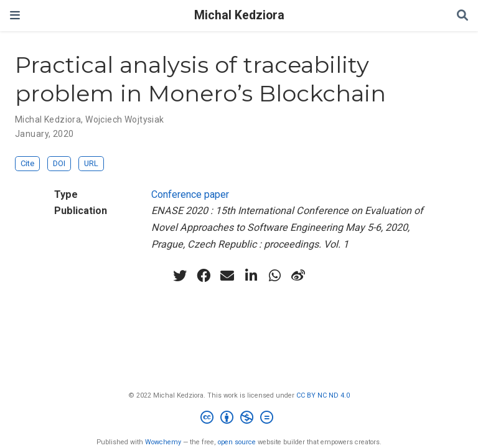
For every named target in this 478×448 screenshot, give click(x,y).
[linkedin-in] (251, 276)
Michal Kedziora (239, 15)
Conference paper (190, 194)
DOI (59, 163)
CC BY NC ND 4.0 (323, 395)
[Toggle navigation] (15, 15)
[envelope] (227, 276)
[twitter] (180, 276)
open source (237, 442)
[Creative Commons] (239, 419)
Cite (27, 163)
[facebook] (204, 276)
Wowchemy (163, 442)
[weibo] (298, 276)
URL (91, 163)
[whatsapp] (274, 276)
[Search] (462, 16)
